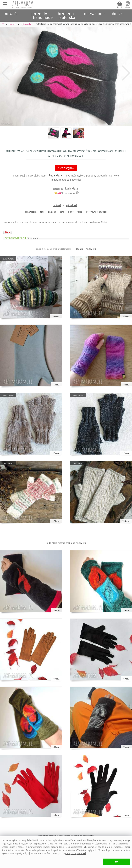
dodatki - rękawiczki (86, 249)
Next (126, 73)
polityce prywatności (76, 853)
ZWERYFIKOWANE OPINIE (22, 238)
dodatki (57, 205)
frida (80, 212)
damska (52, 212)
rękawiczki (71, 205)
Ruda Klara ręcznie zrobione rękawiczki (66, 543)
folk (42, 212)
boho (71, 212)
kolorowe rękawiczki (97, 212)
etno (62, 212)
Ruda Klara (55, 176)
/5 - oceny (65, 193)
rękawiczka (31, 212)
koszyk (120, 7)
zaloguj (128, 7)
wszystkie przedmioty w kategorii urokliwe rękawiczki (66, 836)
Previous (6, 73)
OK (117, 862)
